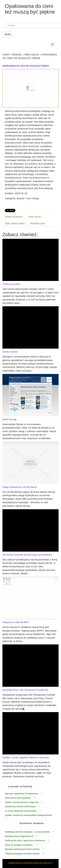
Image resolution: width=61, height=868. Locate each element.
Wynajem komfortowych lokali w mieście (22, 849)
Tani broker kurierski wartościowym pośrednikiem (27, 555)
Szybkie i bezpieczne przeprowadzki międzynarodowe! (28, 815)
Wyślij (7, 34)
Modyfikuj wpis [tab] (38, 223)
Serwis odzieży (10, 352)
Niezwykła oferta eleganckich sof (19, 836)
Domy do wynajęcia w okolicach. (19, 845)
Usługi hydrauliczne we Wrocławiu (20, 487)
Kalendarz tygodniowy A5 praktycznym (22, 794)
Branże (17, 55)
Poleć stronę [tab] (34, 217)
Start (6, 55)
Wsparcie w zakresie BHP (16, 622)
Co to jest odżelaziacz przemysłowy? (21, 811)
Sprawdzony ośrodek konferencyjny (20, 807)
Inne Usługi (32, 55)
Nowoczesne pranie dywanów (18, 798)
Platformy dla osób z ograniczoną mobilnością (25, 841)
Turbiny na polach (11, 284)
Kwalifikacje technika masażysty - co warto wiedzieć (27, 832)
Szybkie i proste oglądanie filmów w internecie (26, 758)
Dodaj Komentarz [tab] (14, 217)
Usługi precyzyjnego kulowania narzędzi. (22, 854)
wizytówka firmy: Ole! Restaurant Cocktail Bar (25, 690)
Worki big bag (9, 419)
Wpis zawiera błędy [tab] (15, 223)
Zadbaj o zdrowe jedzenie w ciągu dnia (22, 802)
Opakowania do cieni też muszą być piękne (26, 66)
